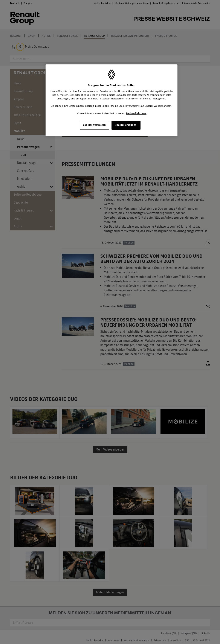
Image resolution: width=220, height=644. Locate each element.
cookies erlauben (126, 125)
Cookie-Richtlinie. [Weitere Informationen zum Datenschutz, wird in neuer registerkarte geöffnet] (136, 113)
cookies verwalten (95, 125)
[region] (112, 100)
